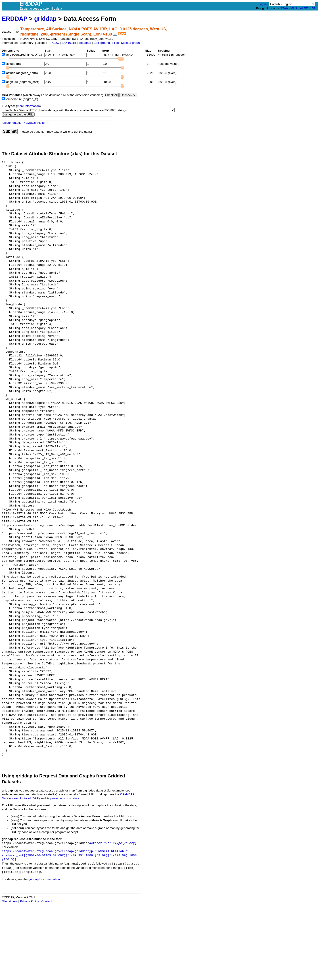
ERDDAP (15, 19)
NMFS (293, 8)
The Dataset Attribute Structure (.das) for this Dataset (59, 154)
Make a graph (131, 43)
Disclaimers (10, 901)
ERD (312, 8)
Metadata (85, 43)
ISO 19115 (69, 43)
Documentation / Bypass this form (26, 123)
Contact (47, 901)
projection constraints (65, 798)
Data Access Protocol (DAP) (21, 798)
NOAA (284, 8)
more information (28, 106)
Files (116, 43)
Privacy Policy (29, 901)
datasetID (97, 843)
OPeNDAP (127, 794)
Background (102, 43)
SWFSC (303, 8)
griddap (45, 19)
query (130, 843)
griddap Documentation (44, 879)
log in (263, 4)
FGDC (55, 43)
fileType (115, 843)
